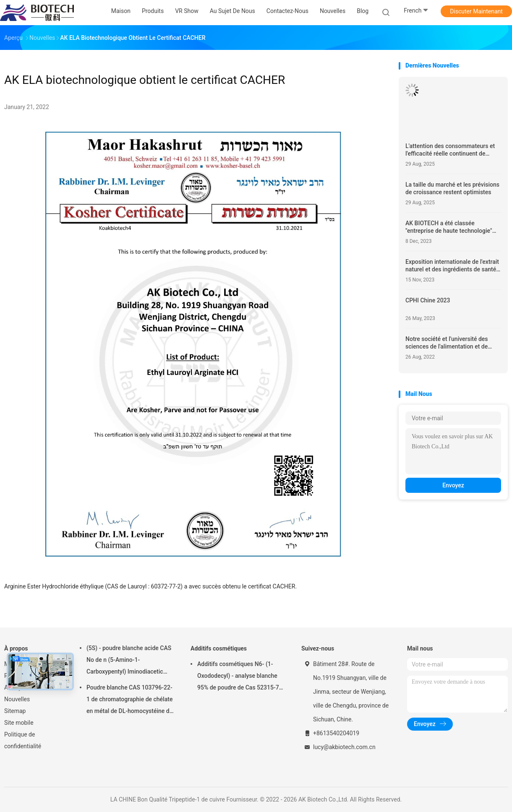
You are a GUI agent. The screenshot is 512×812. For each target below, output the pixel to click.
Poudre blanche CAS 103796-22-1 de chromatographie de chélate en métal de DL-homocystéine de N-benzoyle (129, 700)
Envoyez (453, 485)
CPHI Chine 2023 (428, 300)
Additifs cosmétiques (219, 648)
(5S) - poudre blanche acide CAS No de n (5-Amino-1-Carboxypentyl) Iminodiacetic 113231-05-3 (129, 661)
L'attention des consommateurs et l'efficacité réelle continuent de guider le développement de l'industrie (450, 150)
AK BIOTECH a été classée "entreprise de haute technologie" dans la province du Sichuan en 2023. (449, 227)
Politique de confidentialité (23, 740)
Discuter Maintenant (476, 11)
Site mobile (19, 723)
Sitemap (15, 711)
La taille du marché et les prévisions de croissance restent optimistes (452, 188)
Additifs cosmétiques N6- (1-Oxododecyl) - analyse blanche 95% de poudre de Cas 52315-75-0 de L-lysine (241, 677)
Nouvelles (17, 699)
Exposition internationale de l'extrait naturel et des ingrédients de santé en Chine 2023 (452, 266)
